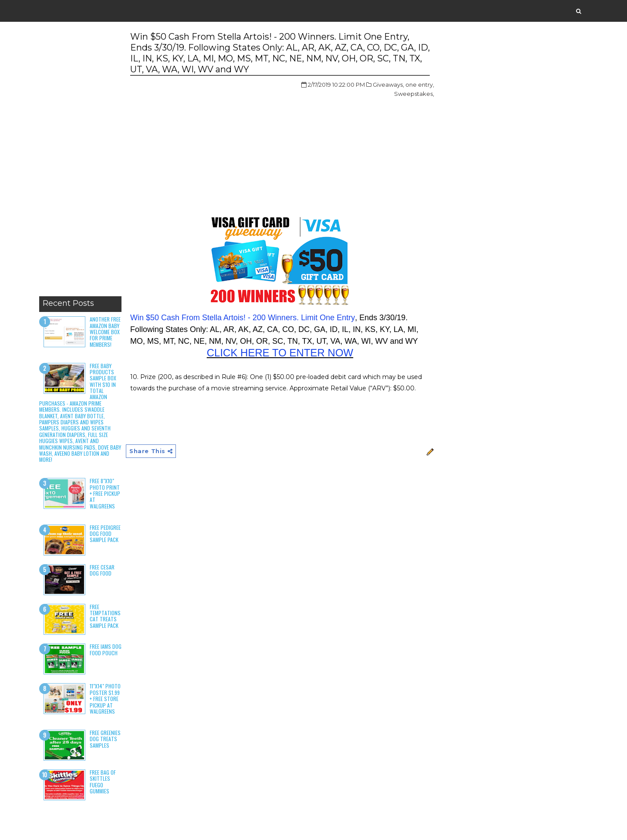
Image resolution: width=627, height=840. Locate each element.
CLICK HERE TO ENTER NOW (280, 353)
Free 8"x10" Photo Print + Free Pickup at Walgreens (105, 493)
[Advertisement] (80, 161)
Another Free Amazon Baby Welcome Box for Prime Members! (105, 332)
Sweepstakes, (414, 94)
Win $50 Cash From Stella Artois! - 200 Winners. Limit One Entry (243, 318)
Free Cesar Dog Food (102, 570)
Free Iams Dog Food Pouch (106, 649)
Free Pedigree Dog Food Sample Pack (105, 534)
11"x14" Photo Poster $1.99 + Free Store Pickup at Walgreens (105, 699)
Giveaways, (388, 85)
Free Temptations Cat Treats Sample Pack (105, 616)
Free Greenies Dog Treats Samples (105, 739)
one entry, (420, 85)
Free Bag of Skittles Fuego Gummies (103, 782)
